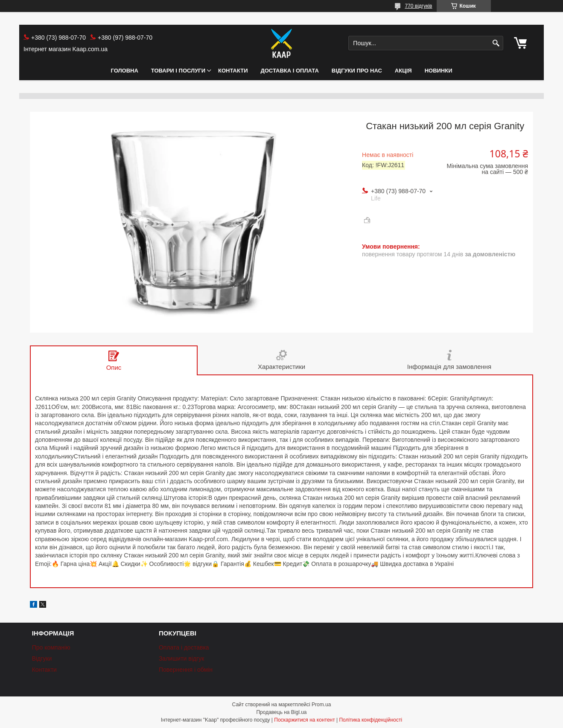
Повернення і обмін (186, 670)
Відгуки (42, 658)
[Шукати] (496, 43)
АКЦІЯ (403, 71)
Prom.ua (321, 705)
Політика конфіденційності (370, 720)
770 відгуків (418, 6)
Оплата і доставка (184, 647)
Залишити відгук (181, 658)
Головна (124, 71)
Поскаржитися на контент (304, 720)
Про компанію (51, 647)
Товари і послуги (178, 71)
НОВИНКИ (439, 71)
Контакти (233, 71)
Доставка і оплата (290, 71)
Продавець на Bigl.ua (281, 712)
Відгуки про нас (357, 71)
